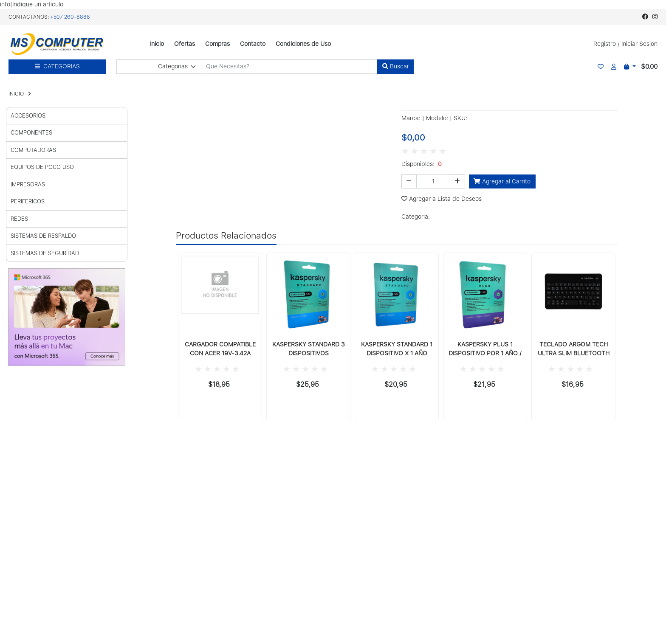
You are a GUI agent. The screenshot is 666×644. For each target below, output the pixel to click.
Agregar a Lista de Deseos (442, 199)
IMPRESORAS (28, 184)
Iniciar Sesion (639, 44)
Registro (605, 44)
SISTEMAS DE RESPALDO (43, 236)
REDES (19, 219)
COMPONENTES (31, 133)
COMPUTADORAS (33, 150)
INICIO (16, 94)
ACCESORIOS (28, 116)
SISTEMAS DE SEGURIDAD (45, 253)
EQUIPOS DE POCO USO (42, 167)
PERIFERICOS (28, 201)
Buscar (396, 66)
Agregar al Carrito (502, 181)
